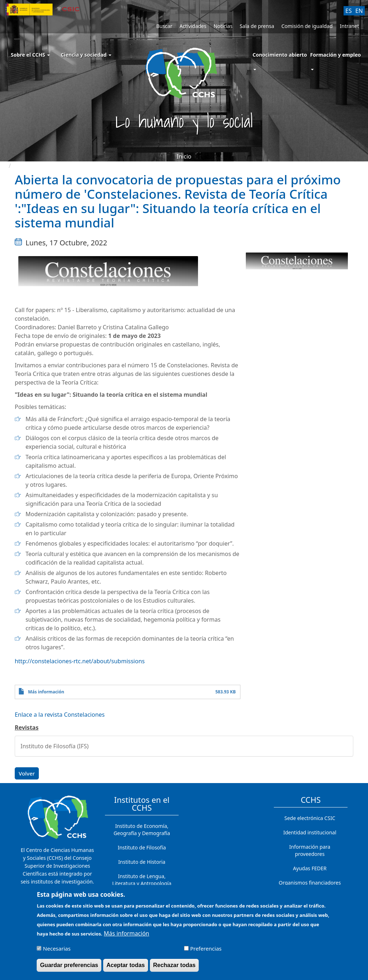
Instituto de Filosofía (142, 847)
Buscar (164, 26)
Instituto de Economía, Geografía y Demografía (142, 830)
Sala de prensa (257, 26)
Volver (27, 773)
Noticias (223, 26)
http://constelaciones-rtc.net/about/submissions (80, 661)
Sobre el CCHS (30, 55)
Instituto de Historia (142, 862)
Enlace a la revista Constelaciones (60, 715)
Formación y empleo (335, 55)
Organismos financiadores (310, 883)
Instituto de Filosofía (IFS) (55, 746)
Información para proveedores (310, 850)
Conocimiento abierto (280, 55)
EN (359, 11)
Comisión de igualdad (307, 26)
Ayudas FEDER (310, 868)
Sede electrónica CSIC (310, 818)
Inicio (184, 156)
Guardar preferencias (69, 965)
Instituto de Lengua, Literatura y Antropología (142, 880)
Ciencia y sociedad (86, 55)
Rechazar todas (174, 965)
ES (349, 11)
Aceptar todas (126, 965)
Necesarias (57, 948)
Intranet (349, 26)
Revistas (27, 727)
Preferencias (206, 948)
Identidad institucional (310, 832)
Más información (46, 692)
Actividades (193, 26)
